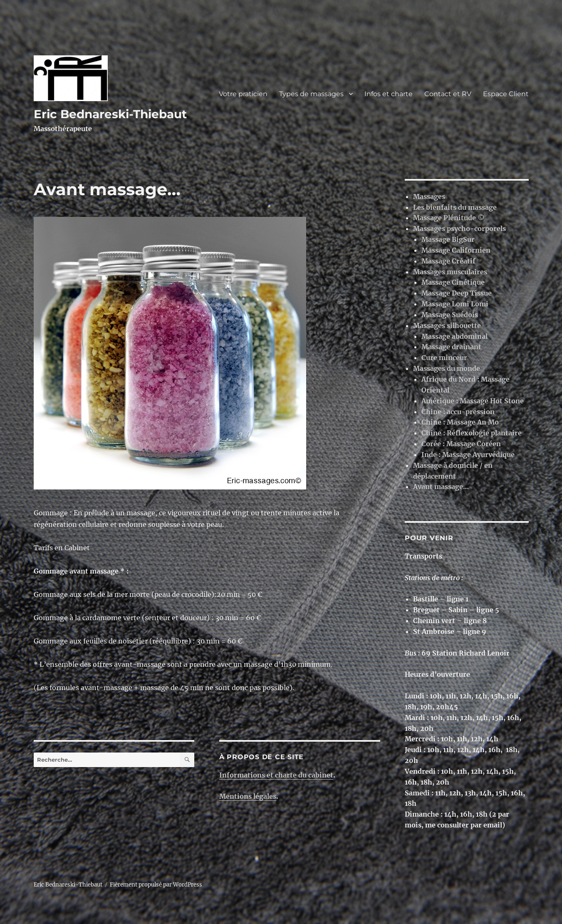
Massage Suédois (450, 315)
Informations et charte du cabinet (276, 775)
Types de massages (311, 94)
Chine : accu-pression (458, 412)
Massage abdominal (454, 336)
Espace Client (506, 94)
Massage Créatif (448, 261)
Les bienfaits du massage (455, 207)
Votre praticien (243, 94)
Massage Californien (456, 250)
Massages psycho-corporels (459, 229)
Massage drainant (451, 347)
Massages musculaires (450, 272)
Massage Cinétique (453, 282)
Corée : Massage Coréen (461, 444)
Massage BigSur (448, 239)
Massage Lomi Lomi (455, 304)
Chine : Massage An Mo (460, 422)
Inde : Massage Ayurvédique (468, 455)
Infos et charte (389, 94)
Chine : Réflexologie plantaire (472, 433)
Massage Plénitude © (449, 218)
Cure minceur (444, 358)
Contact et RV (448, 94)
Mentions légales (248, 796)
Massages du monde (447, 368)
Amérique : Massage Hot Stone (473, 401)
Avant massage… (441, 487)
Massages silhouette (447, 325)
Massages (429, 196)
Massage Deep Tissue (457, 293)
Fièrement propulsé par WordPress (156, 885)
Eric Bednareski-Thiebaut (110, 114)
